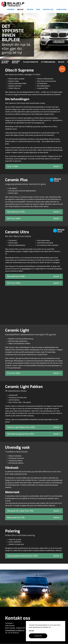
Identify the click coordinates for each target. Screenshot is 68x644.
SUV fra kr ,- (34, 219)
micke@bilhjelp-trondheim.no (15, 630)
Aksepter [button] (38, 636)
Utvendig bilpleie (5, 62)
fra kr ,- (34, 166)
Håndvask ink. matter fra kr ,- (34, 511)
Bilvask (30, 10)
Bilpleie (20, 10)
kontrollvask (26, 269)
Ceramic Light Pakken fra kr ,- (34, 427)
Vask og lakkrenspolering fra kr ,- (34, 556)
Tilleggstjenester (30, 62)
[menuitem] (11, 9)
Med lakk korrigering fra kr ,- (34, 434)
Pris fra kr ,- (34, 373)
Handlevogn (61, 10)
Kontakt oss (48, 10)
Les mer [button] (31, 631)
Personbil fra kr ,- (34, 212)
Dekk (38, 10)
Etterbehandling (48, 62)
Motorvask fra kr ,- (34, 518)
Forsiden (11, 10)
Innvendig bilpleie (16, 62)
